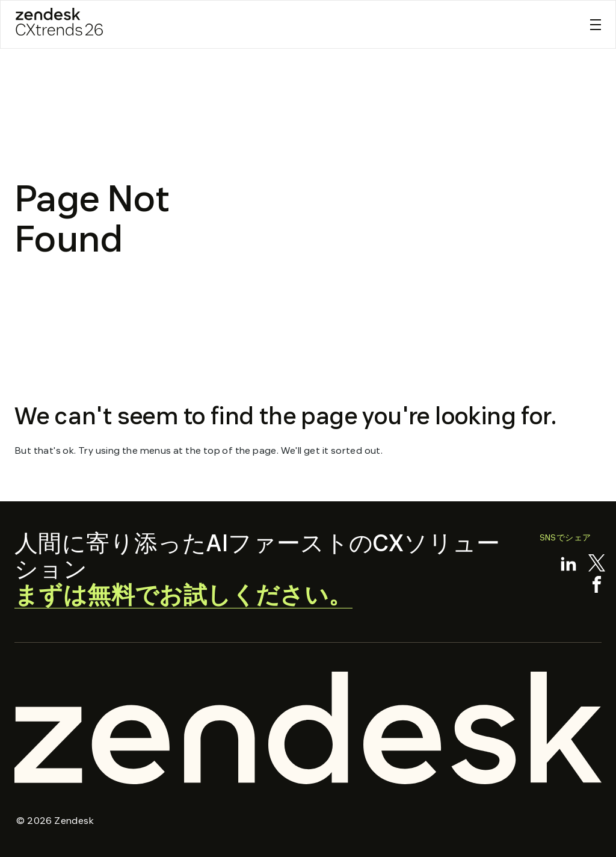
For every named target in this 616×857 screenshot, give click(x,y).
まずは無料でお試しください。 (183, 595)
